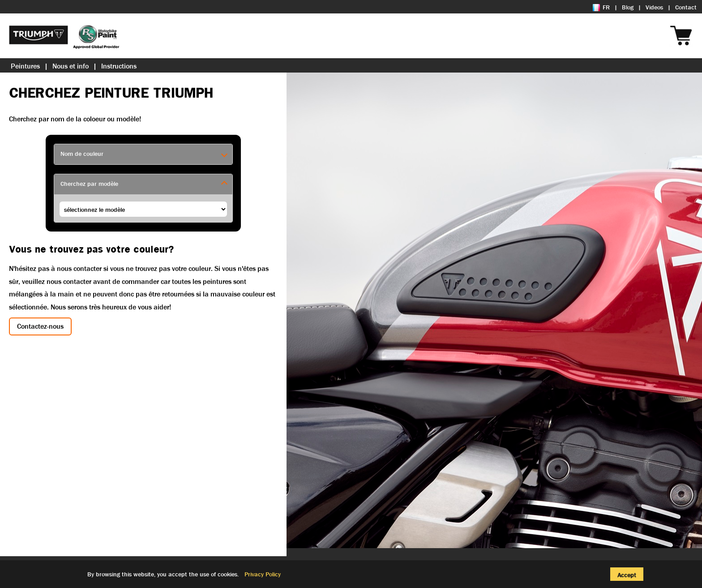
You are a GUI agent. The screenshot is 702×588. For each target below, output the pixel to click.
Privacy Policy (263, 574)
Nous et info (71, 66)
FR (601, 7)
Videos (654, 7)
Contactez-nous (40, 326)
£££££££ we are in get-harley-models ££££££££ (143, 209)
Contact (686, 7)
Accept (627, 575)
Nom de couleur (82, 154)
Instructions (119, 66)
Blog (628, 7)
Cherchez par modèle (89, 184)
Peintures (25, 66)
